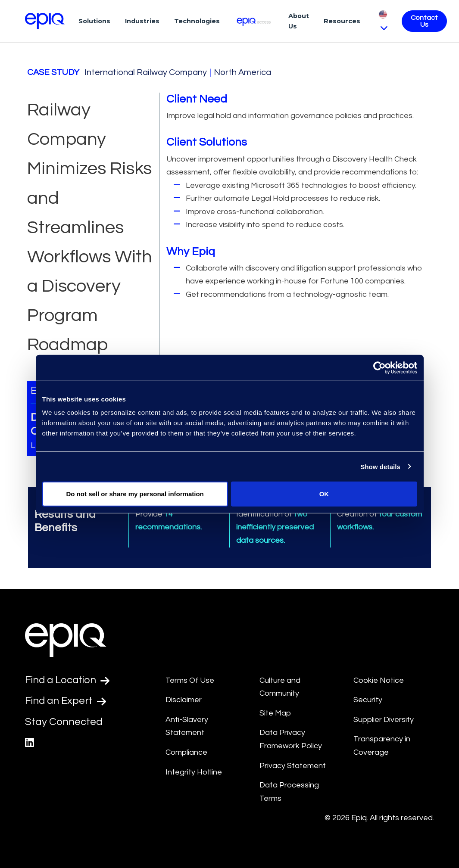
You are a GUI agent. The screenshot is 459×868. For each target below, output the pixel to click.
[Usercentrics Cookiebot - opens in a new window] (379, 367)
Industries (142, 21)
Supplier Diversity (384, 720)
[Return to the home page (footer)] (45, 21)
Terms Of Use (190, 680)
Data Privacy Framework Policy (291, 739)
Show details (380, 466)
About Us (299, 21)
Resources (342, 21)
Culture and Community (280, 687)
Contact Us (424, 21)
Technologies (197, 21)
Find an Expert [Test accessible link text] (66, 701)
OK (324, 494)
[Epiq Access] (254, 21)
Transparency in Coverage (382, 746)
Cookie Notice (379, 680)
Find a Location (68, 680)
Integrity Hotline (194, 772)
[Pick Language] (383, 21)
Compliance (186, 752)
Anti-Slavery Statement (187, 726)
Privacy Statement (293, 766)
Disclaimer (184, 700)
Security (368, 700)
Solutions (94, 21)
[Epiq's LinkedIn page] (30, 743)
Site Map (275, 713)
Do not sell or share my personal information (135, 494)
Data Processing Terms (289, 792)
